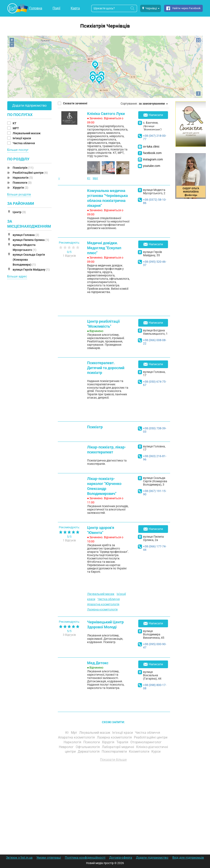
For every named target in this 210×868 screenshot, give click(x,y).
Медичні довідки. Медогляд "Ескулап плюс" (104, 248)
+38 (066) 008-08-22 (155, 342)
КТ (15, 123)
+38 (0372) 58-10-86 (155, 201)
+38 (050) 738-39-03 (155, 430)
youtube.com (152, 166)
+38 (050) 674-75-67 (155, 383)
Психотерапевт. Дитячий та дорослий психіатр (106, 368)
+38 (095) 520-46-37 (155, 263)
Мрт (95, 178)
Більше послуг (18, 150)
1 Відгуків (69, 256)
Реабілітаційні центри (30, 173)
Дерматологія (89, 751)
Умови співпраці (49, 858)
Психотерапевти (115, 751)
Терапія (123, 742)
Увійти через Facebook (186, 8)
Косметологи (140, 751)
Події (56, 8)
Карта (75, 8)
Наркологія (23, 178)
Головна (36, 8)
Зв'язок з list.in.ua (19, 858)
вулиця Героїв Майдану (31, 270)
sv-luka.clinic (151, 146)
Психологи (22, 183)
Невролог (67, 747)
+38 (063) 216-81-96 (155, 458)
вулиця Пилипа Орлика (31, 240)
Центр (19, 212)
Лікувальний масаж (27, 133)
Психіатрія (23, 168)
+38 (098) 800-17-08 (155, 687)
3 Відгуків (69, 635)
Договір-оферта (121, 858)
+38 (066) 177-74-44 (155, 548)
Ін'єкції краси (22, 138)
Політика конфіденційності (85, 858)
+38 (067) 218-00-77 (155, 137)
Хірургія (20, 188)
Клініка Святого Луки (106, 114)
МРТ (16, 128)
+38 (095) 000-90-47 (155, 646)
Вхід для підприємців (188, 858)
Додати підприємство (29, 106)
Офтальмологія (88, 747)
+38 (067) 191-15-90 (155, 493)
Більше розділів (19, 194)
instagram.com (153, 159)
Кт (89, 178)
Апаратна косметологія (103, 604)
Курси (156, 751)
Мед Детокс (98, 663)
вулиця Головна (26, 235)
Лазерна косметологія (102, 609)
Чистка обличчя (24, 143)
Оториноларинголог (146, 742)
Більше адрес (17, 276)
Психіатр (95, 427)
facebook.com (152, 153)
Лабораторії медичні (118, 747)
